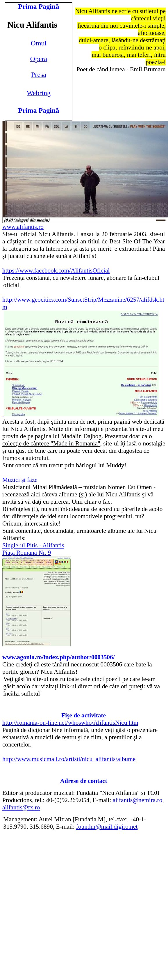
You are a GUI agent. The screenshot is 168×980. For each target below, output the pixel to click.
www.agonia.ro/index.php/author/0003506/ (59, 657)
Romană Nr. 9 (27, 553)
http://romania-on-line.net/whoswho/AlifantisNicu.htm (70, 723)
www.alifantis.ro (23, 227)
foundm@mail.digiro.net (107, 827)
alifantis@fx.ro (21, 807)
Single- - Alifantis (33, 545)
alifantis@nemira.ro (138, 800)
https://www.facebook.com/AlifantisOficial (56, 270)
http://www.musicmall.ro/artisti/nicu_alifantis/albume (69, 759)
